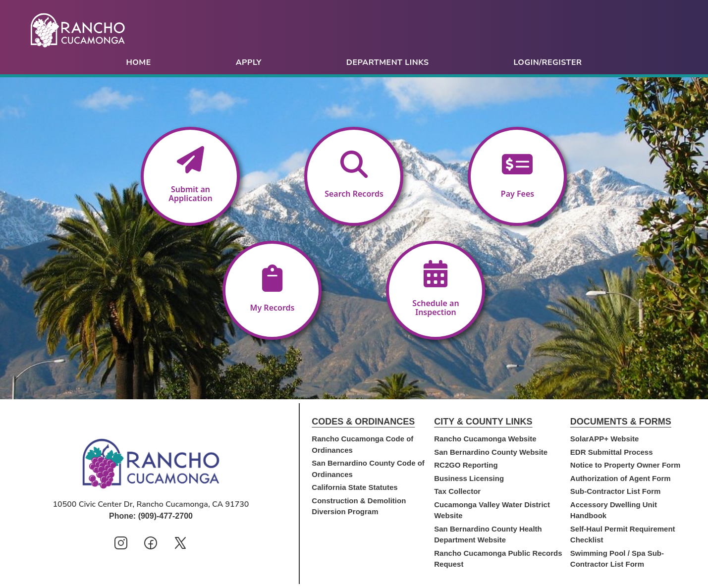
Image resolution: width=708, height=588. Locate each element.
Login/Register (548, 62)
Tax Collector (457, 491)
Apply (249, 62)
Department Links (388, 62)
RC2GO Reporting (466, 465)
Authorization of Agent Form (621, 478)
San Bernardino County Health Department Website (488, 535)
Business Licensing (469, 478)
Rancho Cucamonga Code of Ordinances (362, 444)
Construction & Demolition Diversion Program (359, 506)
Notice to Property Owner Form (626, 465)
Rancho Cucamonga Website (485, 439)
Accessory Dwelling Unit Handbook (614, 510)
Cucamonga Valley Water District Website (492, 510)
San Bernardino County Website (491, 452)
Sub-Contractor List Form (616, 491)
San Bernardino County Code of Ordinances (368, 469)
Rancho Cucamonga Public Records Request (498, 559)
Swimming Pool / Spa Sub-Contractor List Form (617, 559)
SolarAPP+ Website (605, 439)
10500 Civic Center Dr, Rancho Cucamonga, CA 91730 (151, 504)
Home (138, 62)
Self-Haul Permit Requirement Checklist (623, 535)
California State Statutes (354, 487)
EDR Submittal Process (612, 452)
